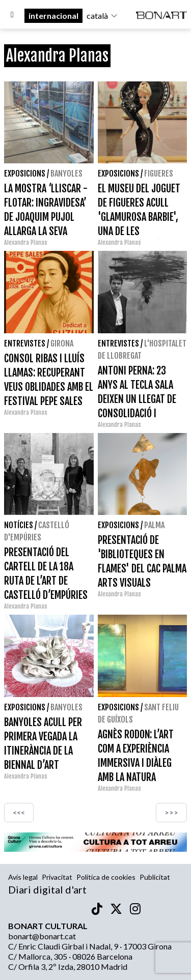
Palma (154, 525)
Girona (62, 343)
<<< (19, 812)
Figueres (159, 174)
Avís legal (23, 877)
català (102, 16)
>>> (171, 812)
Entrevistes (25, 343)
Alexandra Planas (26, 242)
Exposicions (25, 174)
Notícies (19, 525)
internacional (53, 16)
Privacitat (57, 877)
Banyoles (66, 174)
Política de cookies (106, 877)
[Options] (12, 16)
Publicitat (155, 877)
